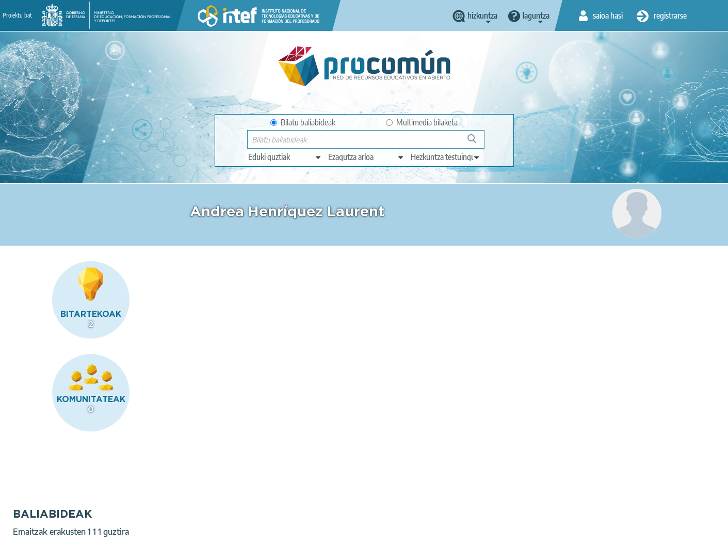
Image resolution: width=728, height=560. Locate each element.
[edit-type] (285, 157)
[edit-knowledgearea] (366, 157)
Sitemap (336, 548)
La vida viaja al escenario (254, 332)
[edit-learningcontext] (446, 157)
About (53, 548)
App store (301, 507)
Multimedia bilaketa (422, 122)
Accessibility (289, 548)
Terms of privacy (170, 548)
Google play (390, 507)
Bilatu (476, 143)
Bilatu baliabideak (303, 122)
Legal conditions (104, 548)
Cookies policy (233, 548)
